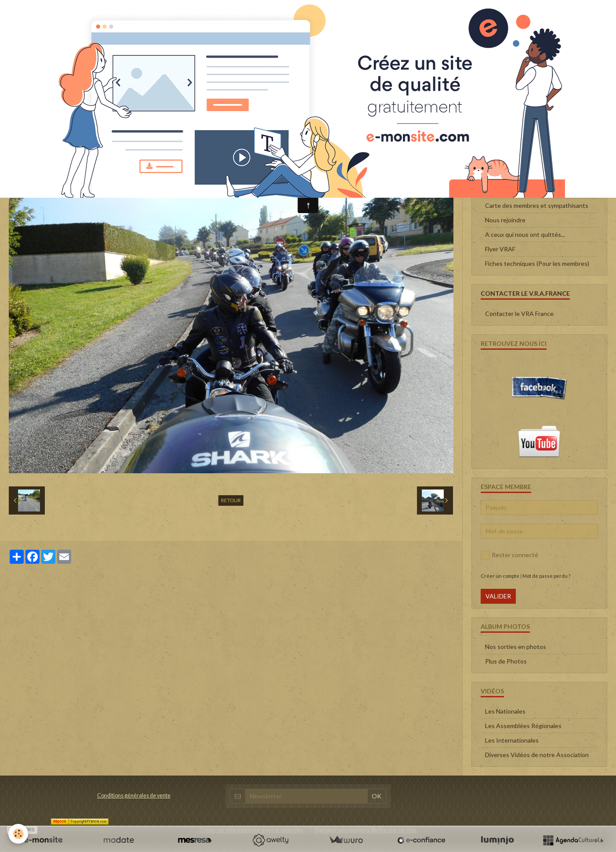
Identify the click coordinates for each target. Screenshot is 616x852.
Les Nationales (505, 711)
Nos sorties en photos (516, 647)
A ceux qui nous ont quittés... (525, 234)
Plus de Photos (506, 661)
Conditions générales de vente (134, 796)
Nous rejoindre (505, 220)
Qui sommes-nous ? (512, 191)
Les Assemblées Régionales (523, 726)
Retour (231, 500)
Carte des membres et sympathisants (537, 205)
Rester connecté (509, 555)
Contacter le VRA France (519, 314)
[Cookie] (19, 834)
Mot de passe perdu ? (546, 576)
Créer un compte (500, 576)
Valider (498, 596)
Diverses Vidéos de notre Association (537, 755)
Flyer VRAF (500, 249)
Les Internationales (512, 740)
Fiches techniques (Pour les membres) (537, 263)
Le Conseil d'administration (522, 176)
